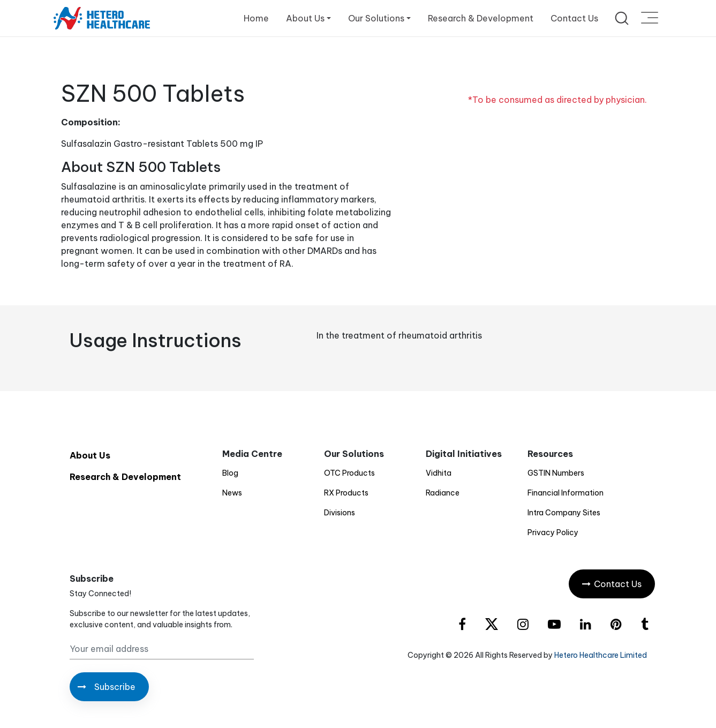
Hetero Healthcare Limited (601, 655)
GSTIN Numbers (556, 473)
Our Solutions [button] (376, 18)
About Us (90, 455)
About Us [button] (305, 18)
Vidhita (439, 473)
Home (256, 18)
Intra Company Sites (564, 513)
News (232, 493)
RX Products (346, 493)
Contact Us (574, 18)
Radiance (443, 493)
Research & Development (481, 18)
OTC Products (349, 473)
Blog (230, 473)
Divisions (340, 513)
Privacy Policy (553, 532)
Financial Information (566, 493)
